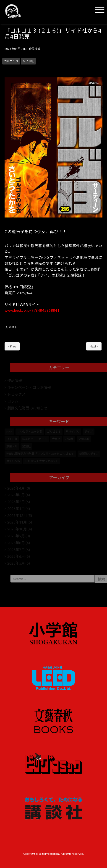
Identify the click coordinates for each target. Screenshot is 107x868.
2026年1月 (16, 508)
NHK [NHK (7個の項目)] (9, 432)
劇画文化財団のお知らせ (27, 408)
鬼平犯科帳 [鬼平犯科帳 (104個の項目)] (13, 461)
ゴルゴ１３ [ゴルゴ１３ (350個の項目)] (54, 432)
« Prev (12, 346)
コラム (13, 401)
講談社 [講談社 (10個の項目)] (26, 446)
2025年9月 (16, 536)
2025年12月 (17, 515)
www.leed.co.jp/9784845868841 (32, 310)
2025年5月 (16, 563)
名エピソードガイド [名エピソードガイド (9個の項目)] (35, 439)
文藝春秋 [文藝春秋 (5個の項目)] (84, 439)
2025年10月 (17, 529)
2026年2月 (16, 502)
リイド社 (28, 61)
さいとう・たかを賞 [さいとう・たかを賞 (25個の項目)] (30, 432)
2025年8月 (16, 543)
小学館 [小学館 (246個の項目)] (69, 439)
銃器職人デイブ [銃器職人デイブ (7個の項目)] (89, 454)
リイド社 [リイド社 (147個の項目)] (12, 439)
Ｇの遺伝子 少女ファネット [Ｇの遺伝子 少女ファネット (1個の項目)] (42, 461)
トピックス (16, 394)
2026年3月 (16, 495)
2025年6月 (16, 556)
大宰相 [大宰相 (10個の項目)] (56, 439)
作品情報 (35, 49)
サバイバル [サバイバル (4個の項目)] (73, 432)
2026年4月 (16, 488)
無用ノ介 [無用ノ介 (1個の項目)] (12, 446)
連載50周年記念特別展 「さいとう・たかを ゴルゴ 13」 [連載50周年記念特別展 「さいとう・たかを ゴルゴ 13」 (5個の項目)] (40, 454)
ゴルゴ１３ (11, 61)
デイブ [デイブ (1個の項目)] (89, 432)
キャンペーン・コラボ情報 (29, 387)
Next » (94, 346)
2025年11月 (17, 522)
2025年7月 (16, 550)
